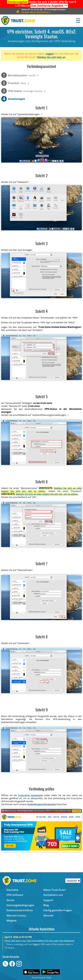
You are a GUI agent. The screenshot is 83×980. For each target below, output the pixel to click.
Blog (46, 905)
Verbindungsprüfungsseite (41, 804)
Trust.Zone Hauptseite (30, 795)
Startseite (12, 890)
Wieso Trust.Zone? (55, 890)
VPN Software (15, 895)
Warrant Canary (16, 915)
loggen (50, 54)
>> (49, 6)
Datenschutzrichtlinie (20, 910)
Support (48, 900)
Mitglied (11, 921)
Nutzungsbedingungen (20, 905)
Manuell (48, 915)
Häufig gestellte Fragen (58, 910)
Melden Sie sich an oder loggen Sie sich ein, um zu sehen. (42, 490)
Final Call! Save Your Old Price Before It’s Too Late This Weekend (39, 941)
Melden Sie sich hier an (51, 57)
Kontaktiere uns (53, 895)
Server (10, 900)
